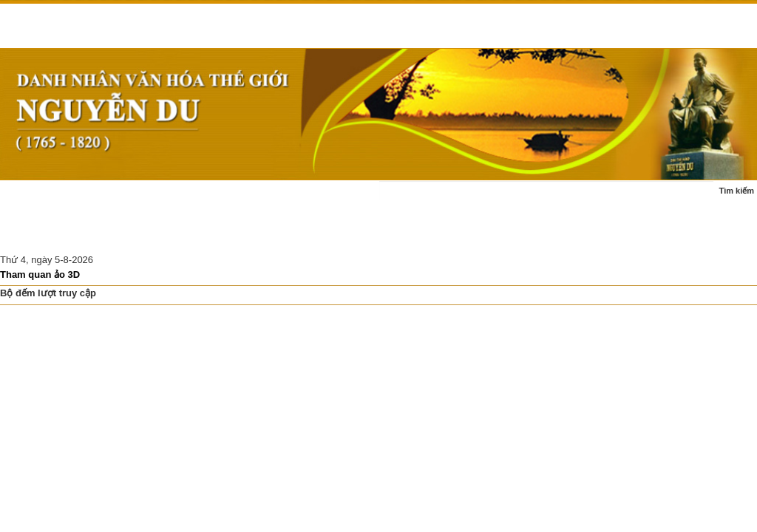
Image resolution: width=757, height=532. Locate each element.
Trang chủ (31, 198)
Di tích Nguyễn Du (245, 235)
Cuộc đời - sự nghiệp (206, 198)
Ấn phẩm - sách (43, 235)
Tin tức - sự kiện (108, 198)
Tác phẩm (293, 198)
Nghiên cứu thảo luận (141, 235)
